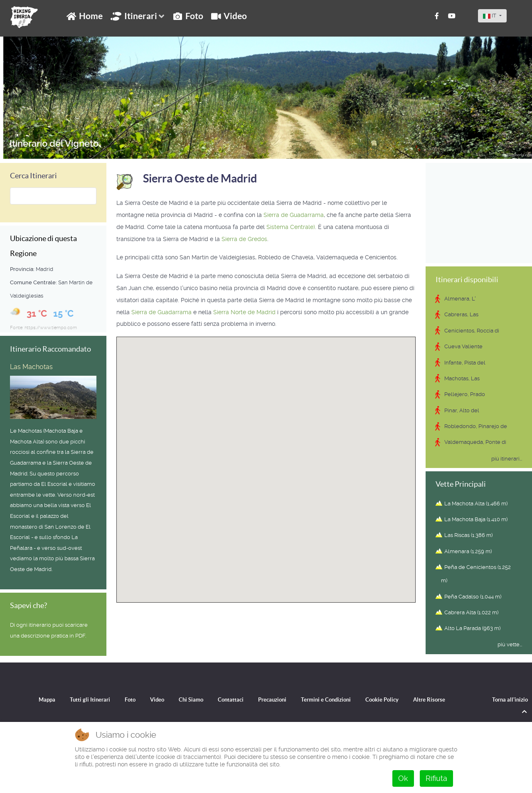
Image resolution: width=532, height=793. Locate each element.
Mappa (38, 699)
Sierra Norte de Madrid (244, 312)
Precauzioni (272, 699)
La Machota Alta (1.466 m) (476, 504)
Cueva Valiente (463, 346)
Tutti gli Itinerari (83, 699)
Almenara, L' (460, 299)
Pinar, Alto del (462, 410)
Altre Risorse (438, 699)
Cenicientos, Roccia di (472, 331)
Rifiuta (436, 778)
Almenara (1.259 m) (468, 551)
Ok (403, 778)
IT (490, 16)
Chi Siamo (188, 699)
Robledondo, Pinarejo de (476, 426)
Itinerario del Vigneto (55, 143)
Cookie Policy (389, 699)
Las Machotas (31, 367)
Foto (124, 699)
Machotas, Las (462, 378)
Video (152, 699)
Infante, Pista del (465, 363)
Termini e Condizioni (329, 699)
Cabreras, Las (461, 314)
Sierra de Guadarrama (294, 215)
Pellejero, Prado (465, 394)
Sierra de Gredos (244, 239)
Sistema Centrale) (291, 227)
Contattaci (229, 699)
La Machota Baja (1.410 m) (476, 519)
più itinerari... (507, 459)
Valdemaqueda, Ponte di (475, 442)
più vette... (510, 644)
